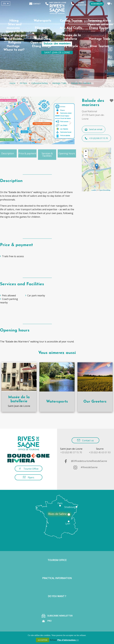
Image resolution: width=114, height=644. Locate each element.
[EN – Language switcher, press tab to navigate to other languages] (6, 3)
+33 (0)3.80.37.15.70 (96, 138)
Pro (47, 621)
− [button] (86, 156)
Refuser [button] (53, 640)
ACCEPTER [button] (43, 640)
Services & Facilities (47, 155)
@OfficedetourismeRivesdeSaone (85, 461)
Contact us (85, 440)
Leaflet (94, 190)
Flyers (29, 477)
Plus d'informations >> (68, 640)
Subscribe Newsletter (57, 616)
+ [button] (86, 152)
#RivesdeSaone (86, 467)
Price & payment (27, 153)
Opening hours (67, 153)
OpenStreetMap (105, 190)
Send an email (94, 129)
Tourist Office (28, 469)
